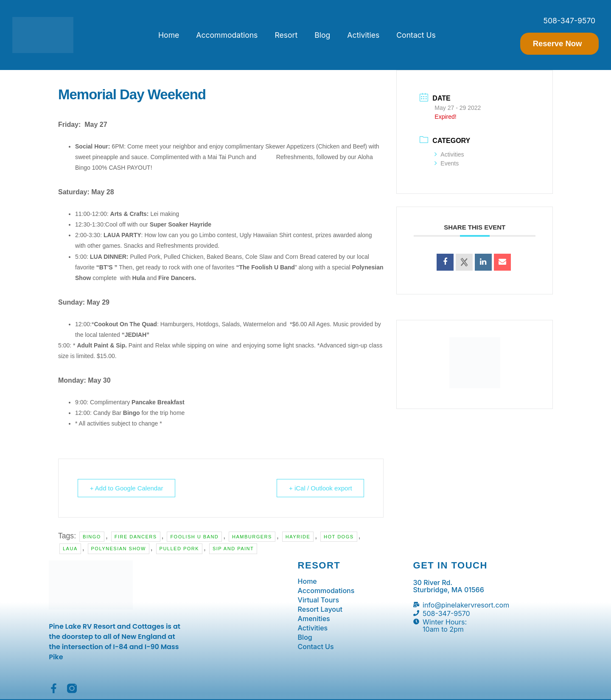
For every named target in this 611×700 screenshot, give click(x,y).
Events (447, 163)
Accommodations (227, 35)
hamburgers (252, 537)
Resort (286, 35)
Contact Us (416, 35)
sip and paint (233, 549)
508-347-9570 (569, 21)
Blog (322, 35)
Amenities (314, 619)
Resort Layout (320, 610)
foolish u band (194, 537)
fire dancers (136, 537)
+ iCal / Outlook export (321, 488)
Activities (363, 35)
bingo (92, 537)
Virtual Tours (319, 600)
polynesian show (119, 549)
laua (70, 549)
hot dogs (339, 537)
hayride (298, 537)
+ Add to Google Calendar (127, 488)
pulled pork (179, 549)
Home (169, 35)
